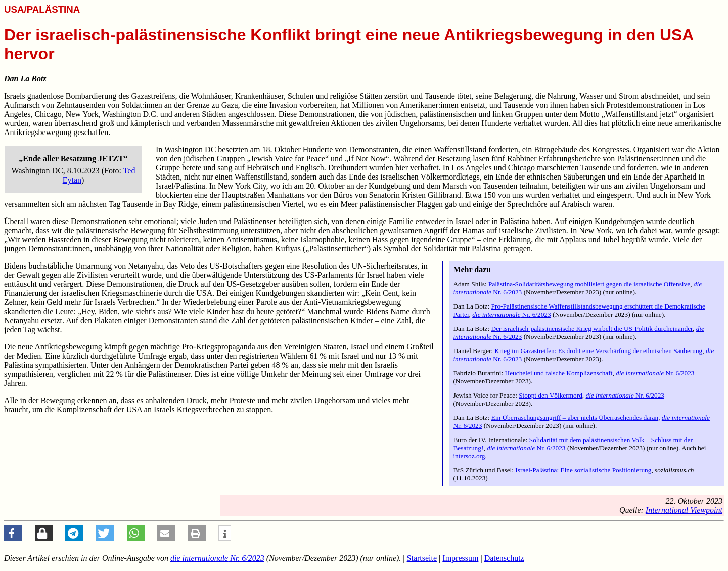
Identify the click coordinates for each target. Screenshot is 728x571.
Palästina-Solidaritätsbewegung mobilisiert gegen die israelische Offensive (589, 284)
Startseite (422, 558)
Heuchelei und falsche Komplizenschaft (559, 373)
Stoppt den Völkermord (551, 395)
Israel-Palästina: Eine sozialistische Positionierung (583, 470)
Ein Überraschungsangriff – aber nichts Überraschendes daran (575, 418)
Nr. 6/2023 (512, 314)
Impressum (460, 558)
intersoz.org (469, 456)
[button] (13, 533)
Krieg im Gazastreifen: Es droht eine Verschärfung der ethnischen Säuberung (598, 351)
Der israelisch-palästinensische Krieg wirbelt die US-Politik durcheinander (592, 328)
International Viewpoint (684, 510)
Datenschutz (504, 558)
